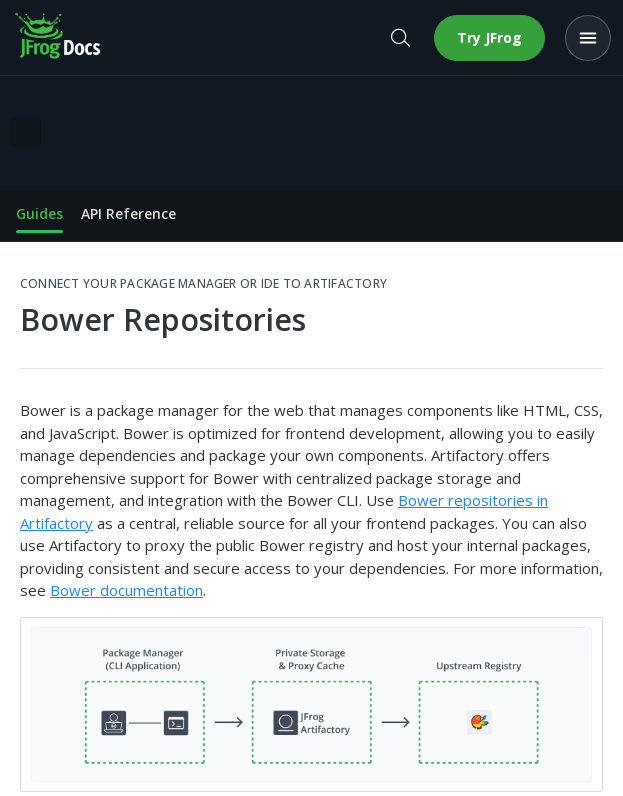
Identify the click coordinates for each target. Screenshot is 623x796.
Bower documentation (126, 590)
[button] (311, 704)
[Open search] (400, 38)
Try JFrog (489, 37)
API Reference (128, 213)
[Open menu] (588, 38)
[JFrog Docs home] (59, 38)
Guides (39, 213)
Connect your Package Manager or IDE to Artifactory (203, 284)
